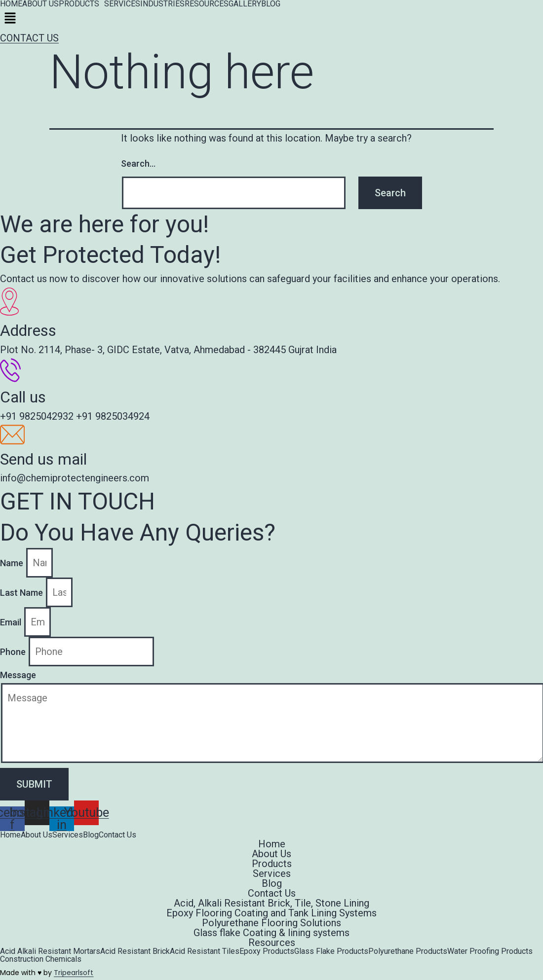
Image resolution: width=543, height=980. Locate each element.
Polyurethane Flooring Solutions (271, 923)
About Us (37, 835)
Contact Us (117, 835)
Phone (14, 652)
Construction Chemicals (41, 959)
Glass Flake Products (331, 951)
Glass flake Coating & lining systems (271, 933)
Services (68, 835)
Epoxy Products (267, 951)
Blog (91, 835)
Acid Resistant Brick (135, 951)
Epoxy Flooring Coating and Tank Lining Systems (271, 913)
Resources (272, 943)
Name (13, 563)
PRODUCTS (79, 4)
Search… (138, 163)
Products (272, 864)
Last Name (22, 593)
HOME (11, 4)
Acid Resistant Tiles (205, 951)
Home (10, 835)
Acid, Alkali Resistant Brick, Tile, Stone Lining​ (271, 903)
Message (18, 675)
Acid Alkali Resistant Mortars (50, 951)
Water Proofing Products (490, 951)
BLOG (271, 4)
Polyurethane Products (408, 951)
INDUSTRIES (162, 4)
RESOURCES (207, 4)
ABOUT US (40, 4)
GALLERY (245, 4)
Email (12, 622)
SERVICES (122, 4)
